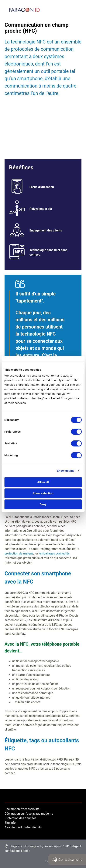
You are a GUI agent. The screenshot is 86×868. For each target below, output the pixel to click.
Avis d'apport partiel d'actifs (23, 827)
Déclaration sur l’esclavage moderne (29, 814)
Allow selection (43, 493)
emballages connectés (54, 553)
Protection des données (20, 818)
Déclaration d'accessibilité (22, 809)
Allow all (43, 482)
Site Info (10, 823)
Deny (43, 504)
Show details (66, 471)
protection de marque (19, 553)
